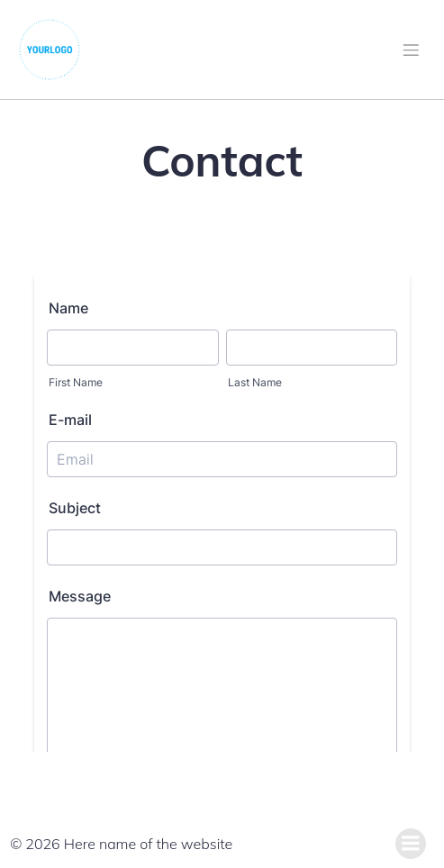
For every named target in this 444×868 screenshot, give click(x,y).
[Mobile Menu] (411, 50)
